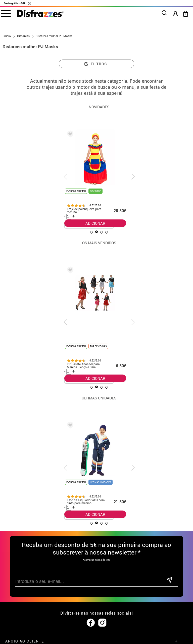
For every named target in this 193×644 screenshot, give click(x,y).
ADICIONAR (95, 223)
